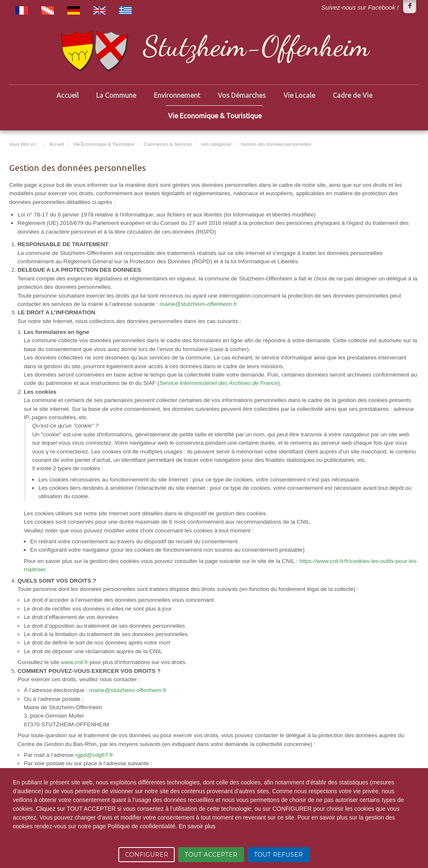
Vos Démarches (242, 95)
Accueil (68, 95)
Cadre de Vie (353, 95)
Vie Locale (299, 95)
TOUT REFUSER (279, 855)
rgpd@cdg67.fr (94, 755)
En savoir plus (197, 826)
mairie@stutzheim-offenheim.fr (198, 304)
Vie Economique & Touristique (215, 116)
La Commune (116, 95)
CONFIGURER (146, 855)
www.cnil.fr (75, 662)
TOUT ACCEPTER (211, 855)
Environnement (177, 95)
